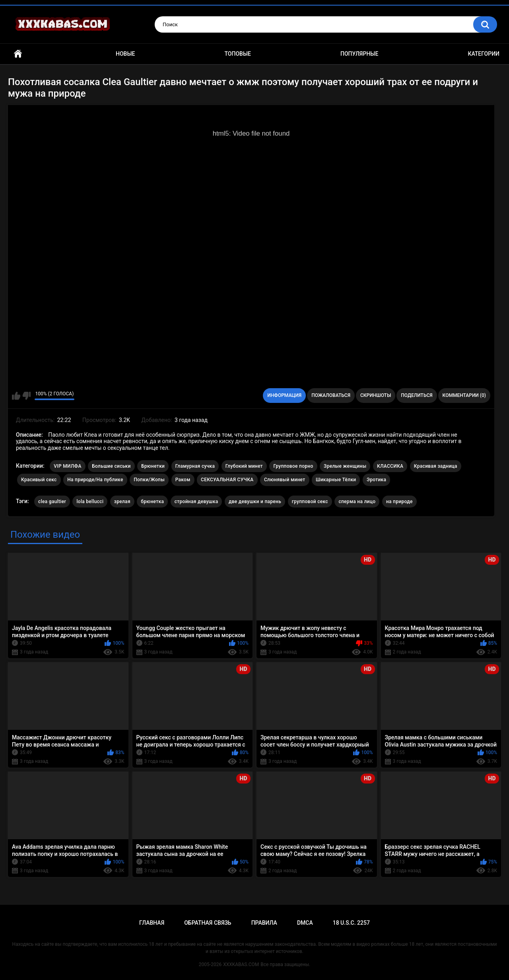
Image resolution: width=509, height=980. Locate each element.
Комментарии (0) (464, 395)
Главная (18, 54)
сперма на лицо (357, 502)
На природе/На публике (95, 480)
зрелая (122, 502)
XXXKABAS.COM (241, 964)
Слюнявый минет (285, 480)
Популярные (359, 54)
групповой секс (310, 502)
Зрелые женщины (345, 466)
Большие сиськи (111, 466)
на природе (399, 502)
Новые (125, 54)
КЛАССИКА (390, 466)
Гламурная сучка (195, 466)
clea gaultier (52, 502)
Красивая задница (436, 466)
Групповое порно (293, 466)
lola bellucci (90, 502)
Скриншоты (376, 395)
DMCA (305, 923)
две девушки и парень (255, 502)
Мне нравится (16, 396)
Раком (183, 480)
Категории (484, 54)
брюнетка (152, 502)
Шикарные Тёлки (336, 480)
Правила (264, 923)
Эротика (376, 480)
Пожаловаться (331, 395)
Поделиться (417, 395)
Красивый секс (39, 480)
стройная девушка (196, 502)
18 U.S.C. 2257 (351, 923)
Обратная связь (208, 923)
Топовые (238, 54)
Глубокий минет (244, 466)
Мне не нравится (26, 396)
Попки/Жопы (149, 480)
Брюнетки (153, 466)
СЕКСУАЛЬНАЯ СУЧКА (227, 480)
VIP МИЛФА (68, 466)
